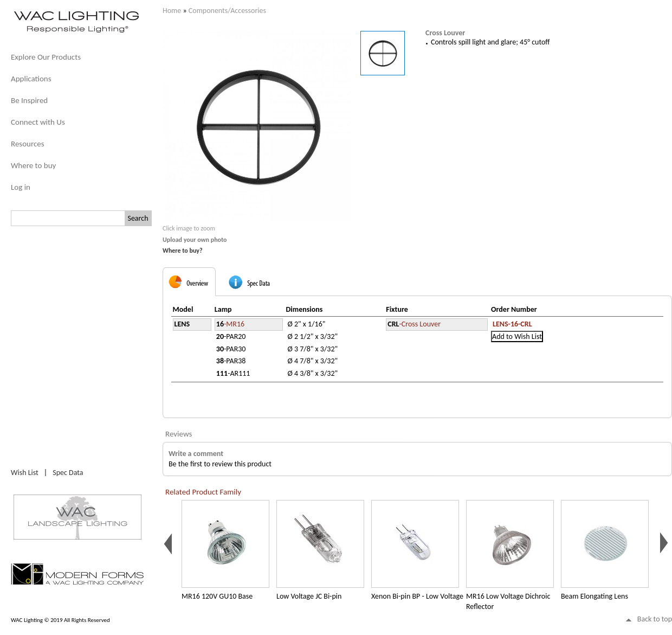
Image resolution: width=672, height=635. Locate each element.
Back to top (655, 619)
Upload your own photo (195, 240)
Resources (28, 144)
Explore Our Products (46, 57)
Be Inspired (29, 100)
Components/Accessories (227, 11)
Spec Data (68, 473)
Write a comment (196, 454)
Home (172, 11)
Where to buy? (183, 251)
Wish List (25, 473)
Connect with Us (38, 122)
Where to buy (33, 165)
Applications (31, 79)
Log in (21, 187)
